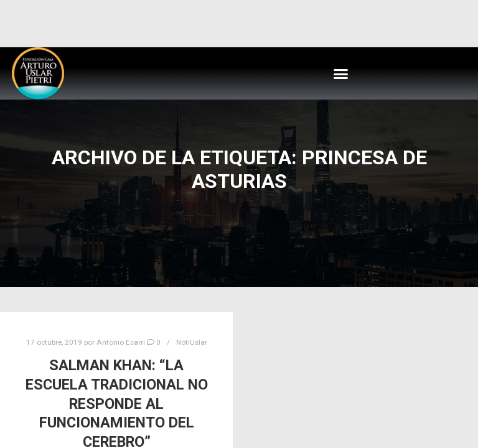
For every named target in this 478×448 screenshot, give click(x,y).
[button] (341, 73)
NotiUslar (192, 342)
